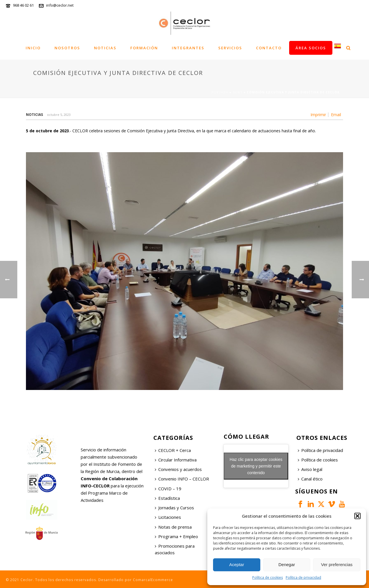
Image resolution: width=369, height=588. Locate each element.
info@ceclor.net (60, 5)
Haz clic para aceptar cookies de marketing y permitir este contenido (256, 466)
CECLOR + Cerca (173, 450)
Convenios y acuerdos (178, 469)
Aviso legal (310, 469)
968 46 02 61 (23, 5)
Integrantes (188, 48)
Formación (144, 48)
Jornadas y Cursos (174, 508)
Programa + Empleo (176, 536)
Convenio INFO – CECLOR (182, 479)
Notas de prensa (173, 527)
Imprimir (318, 115)
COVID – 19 (168, 489)
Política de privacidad (303, 577)
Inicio (33, 48)
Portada (220, 92)
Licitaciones (168, 517)
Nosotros (67, 48)
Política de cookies (268, 577)
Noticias (105, 48)
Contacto (269, 48)
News (238, 92)
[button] (357, 516)
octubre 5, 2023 (59, 115)
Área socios (311, 48)
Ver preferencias (337, 565)
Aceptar (237, 565)
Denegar (287, 565)
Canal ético (310, 479)
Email (336, 115)
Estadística (167, 498)
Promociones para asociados (175, 549)
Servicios (230, 48)
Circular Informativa (176, 460)
